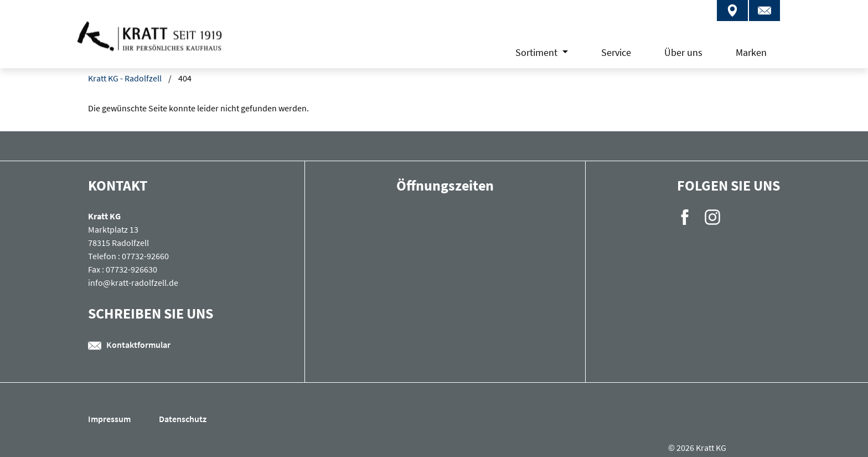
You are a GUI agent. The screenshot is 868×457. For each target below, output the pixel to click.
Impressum (110, 419)
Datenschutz (183, 419)
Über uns (683, 52)
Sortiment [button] (538, 52)
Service (616, 52)
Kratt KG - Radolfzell (125, 78)
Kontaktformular (129, 345)
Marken (751, 52)
